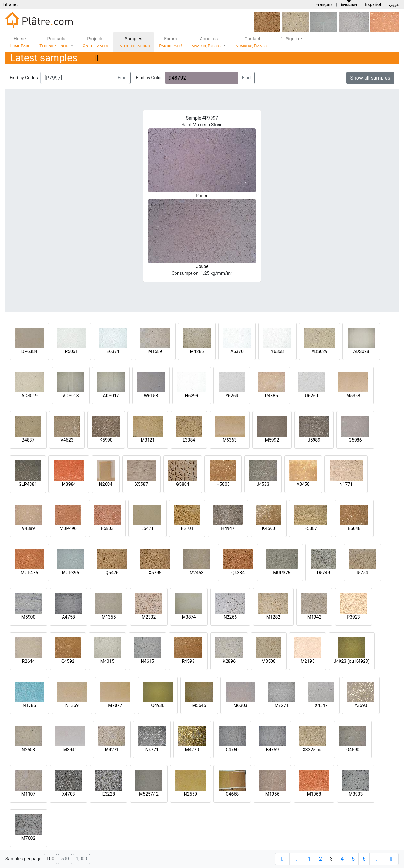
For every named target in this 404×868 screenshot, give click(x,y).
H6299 (191, 396)
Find (122, 78)
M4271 (112, 750)
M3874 (189, 617)
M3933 (356, 794)
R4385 (271, 396)
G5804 (182, 484)
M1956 (272, 794)
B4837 (28, 440)
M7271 (282, 705)
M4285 (197, 351)
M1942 (314, 617)
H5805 (223, 484)
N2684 (106, 484)
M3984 (69, 484)
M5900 (29, 617)
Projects (95, 42)
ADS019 (30, 396)
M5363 (230, 440)
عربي (394, 4)
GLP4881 (28, 484)
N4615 (147, 661)
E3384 (189, 440)
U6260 (312, 396)
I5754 (362, 573)
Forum (171, 42)
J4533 (263, 484)
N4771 (152, 750)
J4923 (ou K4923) (352, 661)
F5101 (187, 528)
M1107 (29, 794)
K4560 (269, 528)
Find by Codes (24, 78)
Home (20, 42)
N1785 (29, 705)
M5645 (199, 705)
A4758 (69, 617)
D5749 (324, 573)
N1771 (346, 484)
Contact (252, 42)
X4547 (321, 705)
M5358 (353, 396)
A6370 (237, 351)
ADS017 (111, 396)
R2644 (28, 661)
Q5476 (112, 573)
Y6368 (278, 351)
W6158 (151, 396)
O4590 (353, 750)
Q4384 (238, 573)
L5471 (147, 528)
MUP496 (68, 528)
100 (50, 859)
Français (324, 4)
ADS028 (361, 351)
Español (373, 4)
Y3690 (361, 705)
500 (65, 859)
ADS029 (319, 351)
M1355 (109, 617)
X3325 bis (313, 750)
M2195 (308, 661)
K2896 (229, 661)
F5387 (311, 528)
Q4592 (68, 661)
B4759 (272, 750)
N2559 (190, 794)
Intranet (10, 4)
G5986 (355, 440)
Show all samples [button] (370, 78)
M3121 (148, 440)
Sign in (289, 39)
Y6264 (232, 396)
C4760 (232, 750)
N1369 (72, 705)
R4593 (188, 661)
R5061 (71, 351)
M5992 (272, 440)
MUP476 (30, 573)
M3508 (269, 661)
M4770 (192, 750)
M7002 (29, 838)
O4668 (232, 794)
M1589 (155, 351)
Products (54, 42)
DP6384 (30, 351)
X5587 (142, 484)
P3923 (353, 617)
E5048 (354, 528)
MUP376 (282, 573)
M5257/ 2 (149, 794)
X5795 (155, 573)
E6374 (113, 351)
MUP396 (71, 573)
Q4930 (158, 705)
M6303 (240, 705)
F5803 (107, 528)
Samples (133, 42)
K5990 (106, 440)
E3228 (109, 794)
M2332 (149, 617)
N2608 (28, 750)
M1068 (314, 794)
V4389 (28, 528)
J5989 (314, 440)
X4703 (68, 794)
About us (207, 42)
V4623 (67, 440)
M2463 (197, 573)
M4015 (107, 661)
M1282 (273, 617)
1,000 (81, 859)
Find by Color (149, 78)
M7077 (115, 705)
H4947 (228, 528)
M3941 (70, 750)
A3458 (303, 484)
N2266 (230, 617)
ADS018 (71, 396)
